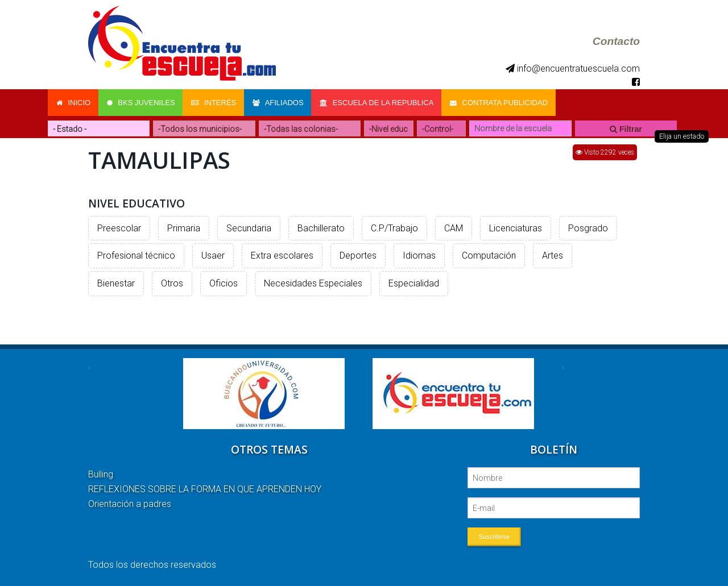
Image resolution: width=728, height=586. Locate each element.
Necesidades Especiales (313, 282)
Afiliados (280, 102)
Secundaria (249, 227)
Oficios (224, 282)
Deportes (358, 254)
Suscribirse (494, 535)
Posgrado (588, 227)
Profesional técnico (136, 254)
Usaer (213, 254)
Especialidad (414, 282)
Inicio (73, 102)
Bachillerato (321, 227)
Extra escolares (282, 254)
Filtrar (626, 128)
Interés (215, 102)
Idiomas (419, 254)
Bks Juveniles (142, 102)
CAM (454, 227)
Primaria (184, 227)
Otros (172, 282)
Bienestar (116, 282)
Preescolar (119, 227)
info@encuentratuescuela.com (573, 68)
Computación (489, 254)
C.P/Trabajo (394, 227)
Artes (553, 254)
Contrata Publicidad (503, 102)
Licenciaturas (516, 227)
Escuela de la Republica (380, 102)
